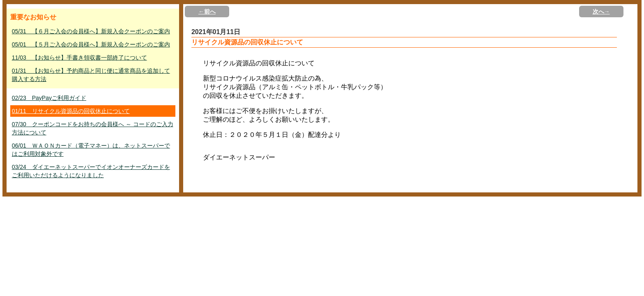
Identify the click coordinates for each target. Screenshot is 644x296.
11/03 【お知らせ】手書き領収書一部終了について (79, 58)
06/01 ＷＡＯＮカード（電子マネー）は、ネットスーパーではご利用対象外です (91, 150)
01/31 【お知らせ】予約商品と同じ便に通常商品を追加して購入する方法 (91, 75)
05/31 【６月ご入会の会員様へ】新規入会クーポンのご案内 (91, 31)
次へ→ (601, 12)
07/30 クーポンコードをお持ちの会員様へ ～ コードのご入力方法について (93, 128)
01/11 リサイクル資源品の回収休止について (71, 111)
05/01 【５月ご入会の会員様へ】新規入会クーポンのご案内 (91, 44)
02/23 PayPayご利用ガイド (49, 98)
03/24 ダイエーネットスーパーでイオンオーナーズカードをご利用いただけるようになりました (91, 171)
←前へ (207, 12)
